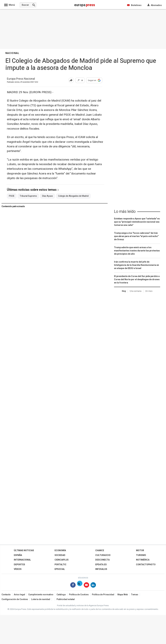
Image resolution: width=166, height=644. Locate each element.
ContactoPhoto (146, 565)
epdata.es (101, 565)
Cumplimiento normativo (41, 595)
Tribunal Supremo (28, 196)
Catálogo (61, 595)
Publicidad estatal (66, 599)
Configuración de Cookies (15, 599)
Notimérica (143, 560)
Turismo (141, 555)
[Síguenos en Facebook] (73, 586)
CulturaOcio (103, 555)
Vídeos (18, 569)
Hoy (124, 291)
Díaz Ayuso (47, 196)
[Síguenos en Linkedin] (93, 586)
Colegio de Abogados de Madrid (73, 196)
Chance (100, 550)
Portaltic (60, 565)
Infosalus (101, 569)
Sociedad (60, 555)
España (18, 555)
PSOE (12, 196)
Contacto (6, 595)
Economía (60, 550)
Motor (140, 550)
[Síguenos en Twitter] (80, 586)
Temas (135, 595)
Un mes (149, 291)
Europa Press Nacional (21, 79)
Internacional (22, 560)
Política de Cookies (79, 595)
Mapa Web (123, 595)
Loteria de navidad (41, 599)
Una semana (136, 291)
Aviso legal (19, 595)
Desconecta (102, 560)
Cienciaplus (62, 560)
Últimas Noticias (24, 550)
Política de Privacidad (103, 595)
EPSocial (60, 569)
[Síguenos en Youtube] (86, 586)
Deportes (19, 565)
